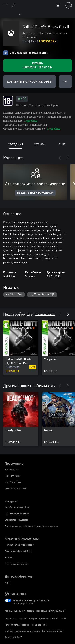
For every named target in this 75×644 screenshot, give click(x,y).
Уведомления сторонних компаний (22, 631)
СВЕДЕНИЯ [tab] (16, 144)
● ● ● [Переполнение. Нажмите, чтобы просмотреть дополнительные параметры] (65, 82)
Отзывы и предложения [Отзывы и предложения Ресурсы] (17, 513)
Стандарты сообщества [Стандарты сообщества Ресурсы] (17, 520)
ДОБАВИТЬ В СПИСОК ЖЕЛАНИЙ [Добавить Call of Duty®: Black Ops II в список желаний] (29, 82)
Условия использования (17, 625)
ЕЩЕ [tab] (62, 144)
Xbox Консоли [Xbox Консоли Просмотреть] (11, 469)
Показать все (46, 314)
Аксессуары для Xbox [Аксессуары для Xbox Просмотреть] (15, 489)
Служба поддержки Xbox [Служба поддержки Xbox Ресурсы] (17, 507)
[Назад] (60, 158)
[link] (21, 348)
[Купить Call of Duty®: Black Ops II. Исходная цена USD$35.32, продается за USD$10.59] (37, 66)
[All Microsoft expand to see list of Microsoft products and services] (5, 5)
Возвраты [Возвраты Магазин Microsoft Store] (10, 557)
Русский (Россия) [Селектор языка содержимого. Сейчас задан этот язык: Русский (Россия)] (19, 593)
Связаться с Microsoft (16, 618)
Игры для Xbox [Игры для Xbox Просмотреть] (12, 476)
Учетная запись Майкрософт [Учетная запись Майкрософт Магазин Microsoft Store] (19, 545)
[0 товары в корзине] (59, 5)
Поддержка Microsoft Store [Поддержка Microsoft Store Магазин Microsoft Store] (18, 551)
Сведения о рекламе (53, 631)
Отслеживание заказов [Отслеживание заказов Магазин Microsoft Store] (16, 564)
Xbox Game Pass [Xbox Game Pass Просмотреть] (13, 482)
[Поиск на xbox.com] (14, 5)
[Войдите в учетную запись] (69, 5)
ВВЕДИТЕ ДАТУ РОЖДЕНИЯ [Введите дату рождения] (35, 193)
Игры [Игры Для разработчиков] (7, 582)
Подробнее (31, 120)
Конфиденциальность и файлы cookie (48, 618)
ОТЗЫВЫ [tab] (40, 144)
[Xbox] (10, 14)
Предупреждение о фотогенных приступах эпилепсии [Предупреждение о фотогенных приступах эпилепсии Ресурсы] (31, 526)
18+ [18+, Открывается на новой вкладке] (22, 99)
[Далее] (68, 158)
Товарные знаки (39, 625)
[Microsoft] (37, 3)
